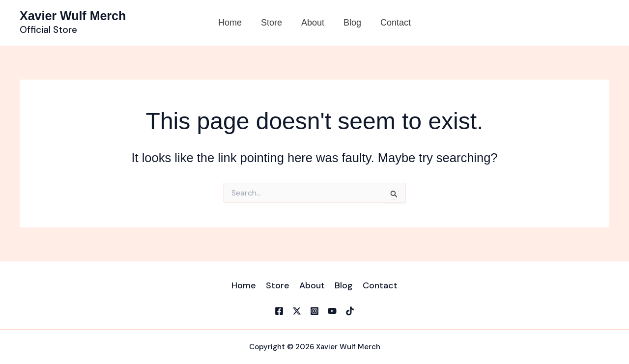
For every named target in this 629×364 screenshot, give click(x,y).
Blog (351, 23)
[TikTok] (350, 311)
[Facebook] (279, 311)
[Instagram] (314, 311)
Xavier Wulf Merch (73, 16)
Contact (393, 23)
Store (273, 23)
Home (233, 23)
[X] (297, 311)
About (313, 23)
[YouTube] (332, 311)
